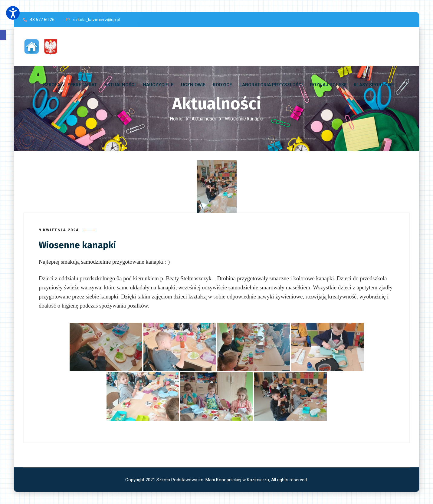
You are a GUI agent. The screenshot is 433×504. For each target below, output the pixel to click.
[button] (3, 35)
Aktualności (204, 119)
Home (176, 119)
